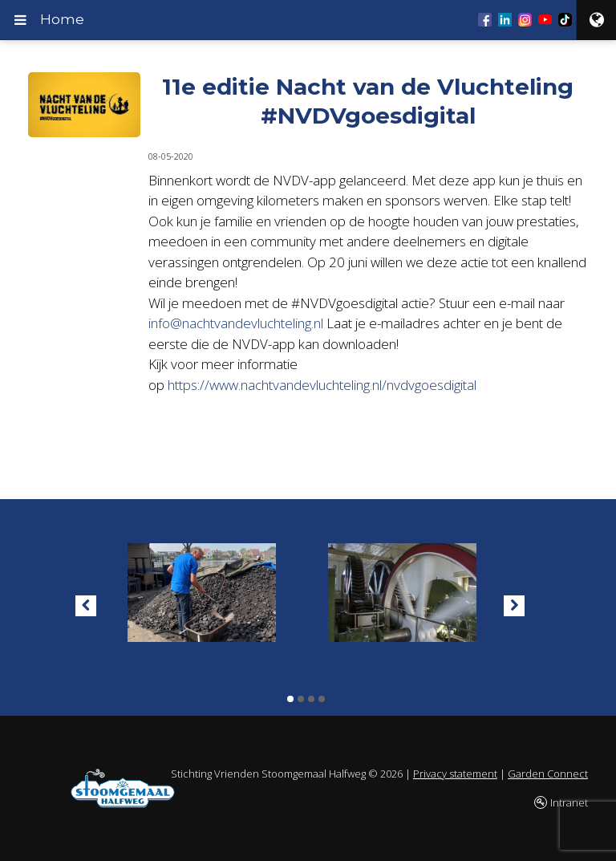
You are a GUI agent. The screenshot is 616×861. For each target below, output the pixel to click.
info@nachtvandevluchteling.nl (236, 323)
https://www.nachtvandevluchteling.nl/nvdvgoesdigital (324, 385)
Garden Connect (548, 774)
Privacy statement (455, 774)
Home (62, 19)
